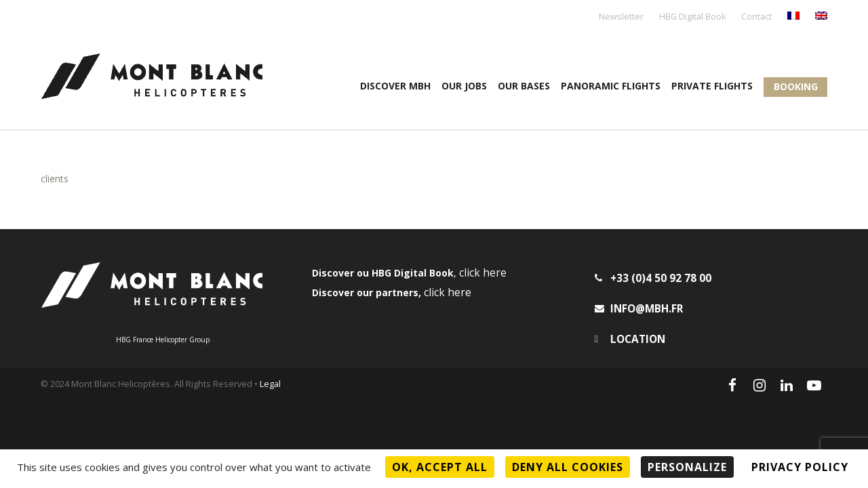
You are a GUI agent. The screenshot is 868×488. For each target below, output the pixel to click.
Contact (756, 17)
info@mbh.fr (639, 309)
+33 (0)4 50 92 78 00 (653, 278)
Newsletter (621, 17)
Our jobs (464, 86)
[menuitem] (793, 17)
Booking (796, 86)
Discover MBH (395, 86)
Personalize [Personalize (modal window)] (687, 467)
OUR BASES (524, 86)
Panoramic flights (611, 86)
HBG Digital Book (692, 17)
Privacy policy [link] (800, 467)
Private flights (712, 86)
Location (630, 339)
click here (483, 273)
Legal (270, 384)
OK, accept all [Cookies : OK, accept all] (440, 467)
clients (55, 179)
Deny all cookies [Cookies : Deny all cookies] (568, 467)
